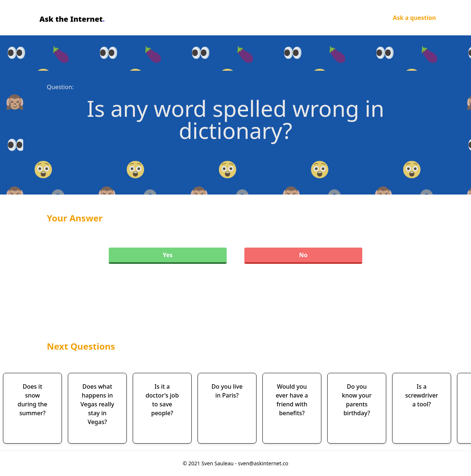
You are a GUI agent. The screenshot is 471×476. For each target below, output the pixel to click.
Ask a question (414, 18)
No (303, 255)
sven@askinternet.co (263, 463)
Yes (168, 255)
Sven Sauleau (218, 463)
